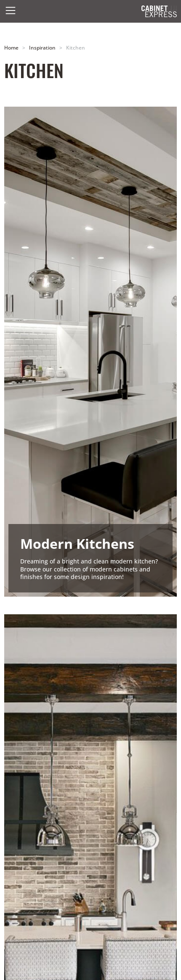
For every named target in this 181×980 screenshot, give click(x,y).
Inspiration (42, 47)
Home (11, 47)
